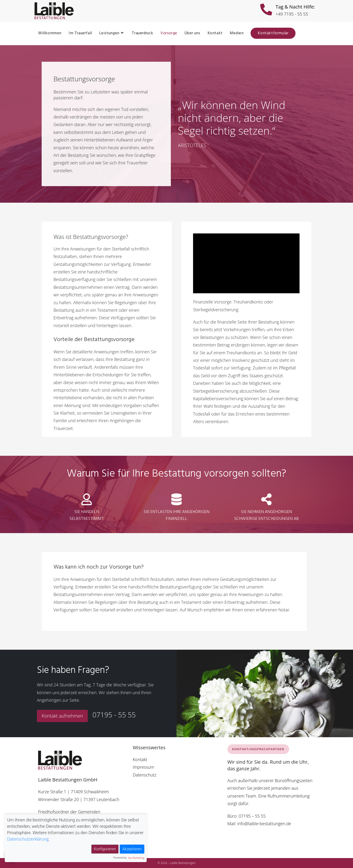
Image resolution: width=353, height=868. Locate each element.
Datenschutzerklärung (28, 839)
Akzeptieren (132, 849)
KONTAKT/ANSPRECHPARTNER (258, 749)
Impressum (143, 767)
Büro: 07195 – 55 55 (247, 816)
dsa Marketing (136, 858)
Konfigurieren (105, 849)
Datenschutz (145, 775)
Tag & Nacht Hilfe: (295, 7)
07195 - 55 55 (115, 715)
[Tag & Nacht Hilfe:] (266, 11)
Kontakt (140, 759)
